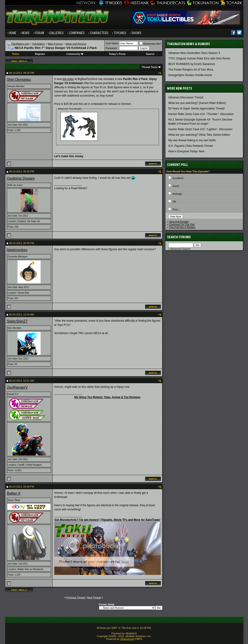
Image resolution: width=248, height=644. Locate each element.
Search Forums (179, 237)
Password (111, 48)
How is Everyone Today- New (187, 151)
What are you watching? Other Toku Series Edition (199, 135)
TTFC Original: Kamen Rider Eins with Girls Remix (199, 59)
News (26, 33)
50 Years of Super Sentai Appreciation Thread (196, 109)
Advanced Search (180, 249)
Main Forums (55, 44)
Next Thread (94, 597)
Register (40, 54)
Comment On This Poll (182, 224)
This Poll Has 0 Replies (182, 227)
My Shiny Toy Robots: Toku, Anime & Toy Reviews (107, 397)
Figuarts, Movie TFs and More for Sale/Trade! (131, 520)
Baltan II (14, 493)
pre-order (68, 79)
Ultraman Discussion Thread (186, 97)
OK (174, 202)
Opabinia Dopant (21, 178)
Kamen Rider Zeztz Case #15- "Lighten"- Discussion (200, 129)
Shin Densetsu (19, 80)
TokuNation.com (20, 44)
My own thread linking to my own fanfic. (193, 140)
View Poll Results (179, 222)
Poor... (176, 209)
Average (177, 194)
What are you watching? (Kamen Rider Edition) (197, 103)
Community (75, 54)
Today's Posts (117, 54)
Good (176, 186)
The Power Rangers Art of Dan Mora (191, 70)
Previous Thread (76, 597)
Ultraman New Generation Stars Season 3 (194, 53)
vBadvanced (127, 639)
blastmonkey (17, 250)
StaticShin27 (17, 321)
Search (150, 54)
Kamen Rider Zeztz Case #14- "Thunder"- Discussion (201, 114)
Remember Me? (151, 44)
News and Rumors (76, 44)
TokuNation (38, 44)
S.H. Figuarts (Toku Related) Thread (191, 146)
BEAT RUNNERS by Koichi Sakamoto (192, 64)
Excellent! (178, 178)
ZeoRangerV (17, 387)
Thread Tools (149, 67)
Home (13, 33)
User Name (112, 43)
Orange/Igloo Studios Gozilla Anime (190, 75)
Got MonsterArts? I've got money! (77, 520)
